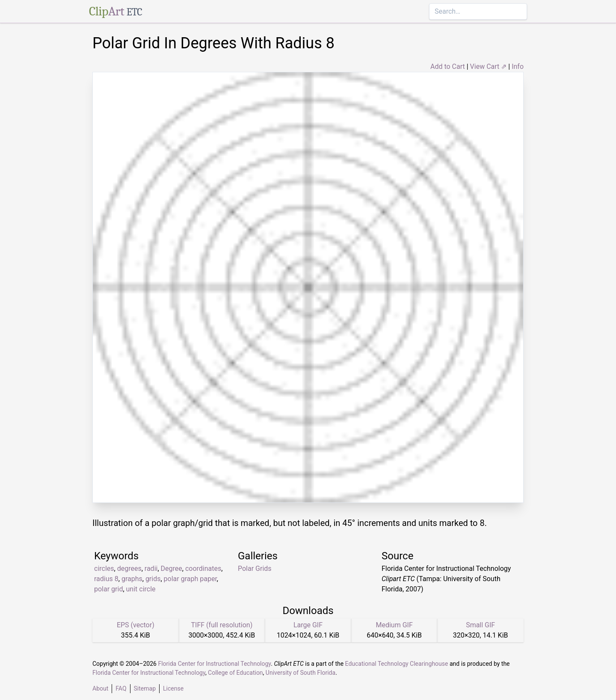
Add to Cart (448, 66)
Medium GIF (394, 625)
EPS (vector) (136, 625)
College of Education (235, 673)
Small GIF (480, 625)
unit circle (141, 589)
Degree (172, 569)
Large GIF (308, 625)
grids (153, 579)
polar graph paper (190, 579)
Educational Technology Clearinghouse (397, 664)
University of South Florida (301, 673)
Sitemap (145, 688)
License (173, 688)
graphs (132, 579)
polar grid (108, 589)
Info (518, 66)
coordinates (203, 569)
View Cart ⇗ (489, 66)
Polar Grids (255, 569)
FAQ (121, 688)
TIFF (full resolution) (222, 625)
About (100, 688)
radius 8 (106, 579)
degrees (129, 569)
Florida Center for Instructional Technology (214, 664)
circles (104, 569)
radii (151, 569)
